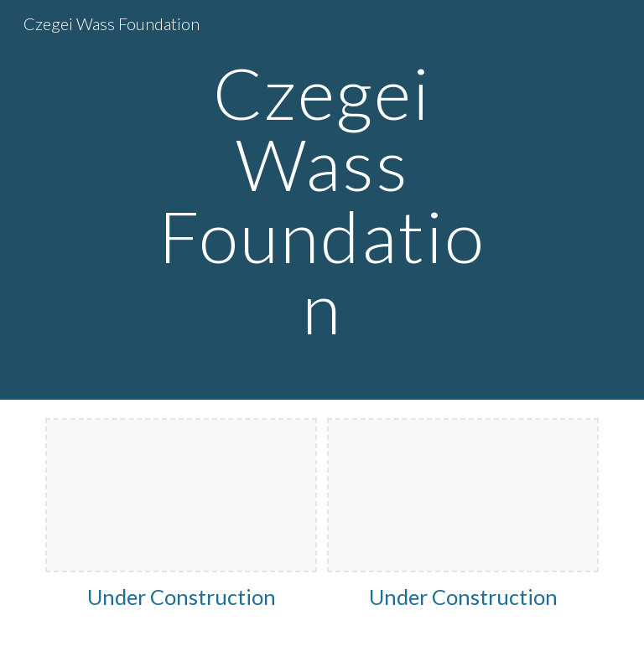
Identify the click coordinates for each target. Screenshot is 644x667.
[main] (322, 200)
